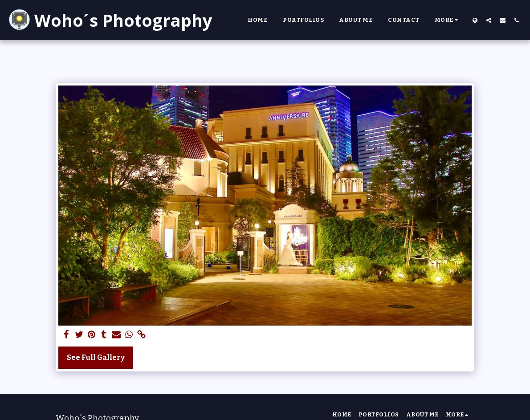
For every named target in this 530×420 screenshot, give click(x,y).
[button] (489, 20)
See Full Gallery (96, 357)
